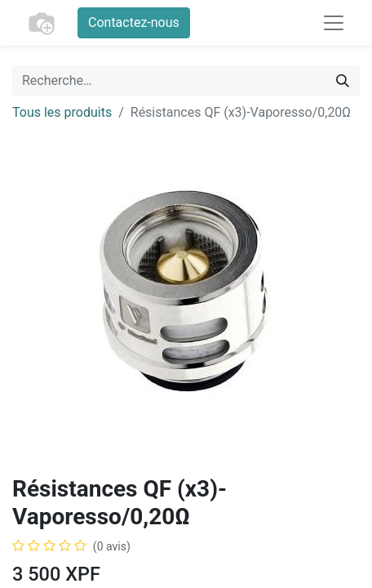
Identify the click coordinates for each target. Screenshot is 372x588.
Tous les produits (62, 112)
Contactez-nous (134, 22)
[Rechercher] (343, 81)
